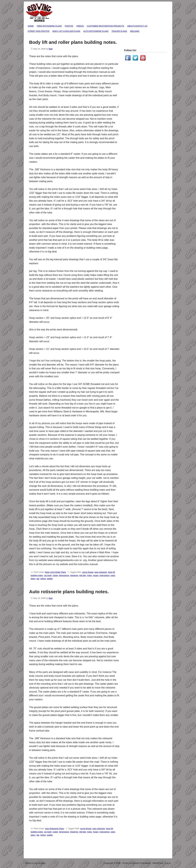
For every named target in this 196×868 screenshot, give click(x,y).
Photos (69, 26)
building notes (37, 575)
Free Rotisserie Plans (49, 26)
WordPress (158, 863)
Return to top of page (35, 863)
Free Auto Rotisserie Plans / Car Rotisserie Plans (39, 13)
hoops (96, 575)
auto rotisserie (101, 572)
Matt (51, 49)
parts (113, 575)
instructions (105, 575)
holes (90, 575)
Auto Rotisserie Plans (96, 31)
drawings (74, 575)
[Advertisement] (136, 113)
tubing (43, 579)
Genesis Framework (141, 863)
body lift (112, 572)
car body (48, 575)
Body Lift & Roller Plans (66, 31)
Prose (125, 863)
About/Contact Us (137, 26)
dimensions (64, 575)
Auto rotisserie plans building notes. (69, 592)
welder (50, 579)
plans (33, 579)
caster (55, 575)
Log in (168, 863)
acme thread (88, 572)
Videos (80, 26)
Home (31, 26)
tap (38, 579)
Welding (135, 31)
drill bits (83, 575)
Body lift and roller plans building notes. (73, 42)
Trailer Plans (119, 31)
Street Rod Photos (39, 31)
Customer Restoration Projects (105, 26)
